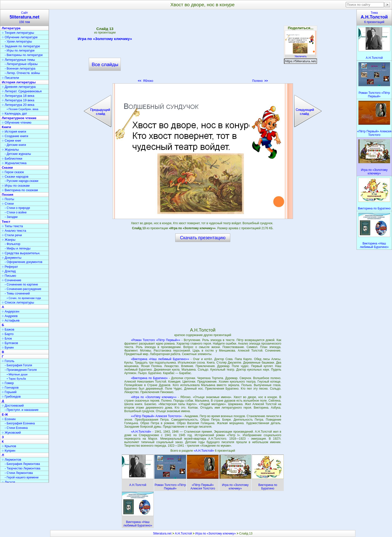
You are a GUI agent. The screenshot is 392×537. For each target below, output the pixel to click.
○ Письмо (9, 276)
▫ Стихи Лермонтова (19, 473)
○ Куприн (8, 451)
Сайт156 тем (24, 17)
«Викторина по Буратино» (149, 378)
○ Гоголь (8, 361)
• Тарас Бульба (16, 379)
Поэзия (7, 195)
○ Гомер (8, 383)
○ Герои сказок (13, 172)
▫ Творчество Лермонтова (22, 468)
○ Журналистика (14, 163)
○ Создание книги (15, 136)
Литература (11, 28)
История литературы (19, 82)
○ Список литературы (18, 302)
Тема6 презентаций (374, 17)
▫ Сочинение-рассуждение (23, 289)
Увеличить (300, 55)
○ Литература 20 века (18, 105)
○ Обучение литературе (20, 37)
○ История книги (14, 131)
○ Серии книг (11, 141)
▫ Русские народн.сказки (21, 181)
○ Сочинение (11, 280)
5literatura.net (162, 533)
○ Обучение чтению (17, 122)
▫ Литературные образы (21, 64)
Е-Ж (5, 415)
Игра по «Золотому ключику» (105, 40)
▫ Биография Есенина (20, 423)
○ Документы (11, 258)
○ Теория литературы (18, 33)
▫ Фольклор (12, 244)
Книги (6, 127)
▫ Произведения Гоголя (21, 370)
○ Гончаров (10, 387)
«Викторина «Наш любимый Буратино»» (160, 359)
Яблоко (145, 81)
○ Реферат (10, 267)
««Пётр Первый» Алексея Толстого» (156, 416)
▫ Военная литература (20, 69)
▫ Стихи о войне (16, 212)
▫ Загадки (11, 217)
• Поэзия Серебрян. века (22, 109)
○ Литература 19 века (18, 100)
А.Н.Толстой (183, 533)
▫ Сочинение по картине (21, 285)
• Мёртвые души (17, 374)
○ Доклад (9, 271)
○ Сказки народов (15, 177)
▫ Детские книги (15, 145)
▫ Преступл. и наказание (22, 410)
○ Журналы (10, 150)
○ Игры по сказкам (16, 186)
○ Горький (9, 392)
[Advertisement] (203, 48)
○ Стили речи (12, 235)
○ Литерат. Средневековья (22, 91)
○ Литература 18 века (18, 96)
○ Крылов (9, 446)
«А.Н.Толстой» (141, 432)
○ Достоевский (13, 406)
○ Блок (7, 338)
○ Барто (8, 334)
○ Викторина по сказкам (20, 190)
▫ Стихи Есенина (16, 428)
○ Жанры (9, 240)
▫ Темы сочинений (17, 294)
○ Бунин (8, 347)
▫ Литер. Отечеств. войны (22, 73)
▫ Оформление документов (23, 262)
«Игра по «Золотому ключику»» (154, 397)
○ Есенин (9, 419)
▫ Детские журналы (18, 154)
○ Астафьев (11, 320)
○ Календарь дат (14, 113)
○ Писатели (10, 78)
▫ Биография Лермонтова (22, 464)
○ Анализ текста (14, 231)
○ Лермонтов (11, 460)
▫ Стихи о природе (17, 208)
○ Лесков (8, 482)
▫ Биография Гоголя (18, 365)
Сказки (7, 168)
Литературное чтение (19, 118)
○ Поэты (8, 199)
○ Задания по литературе (21, 46)
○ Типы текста (12, 226)
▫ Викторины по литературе (24, 55)
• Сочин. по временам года (24, 298)
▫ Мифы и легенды (18, 248)
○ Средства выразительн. (21, 253)
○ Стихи (8, 204)
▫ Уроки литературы (18, 42)
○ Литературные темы (18, 60)
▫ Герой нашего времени (22, 477)
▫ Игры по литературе (20, 51)
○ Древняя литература (19, 87)
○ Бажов (8, 329)
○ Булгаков (10, 343)
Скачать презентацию (203, 238)
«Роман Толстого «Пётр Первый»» (156, 340)
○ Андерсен (10, 311)
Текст (6, 222)
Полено (260, 81)
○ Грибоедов (11, 396)
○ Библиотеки (12, 159)
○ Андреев (10, 316)
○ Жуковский (11, 433)
